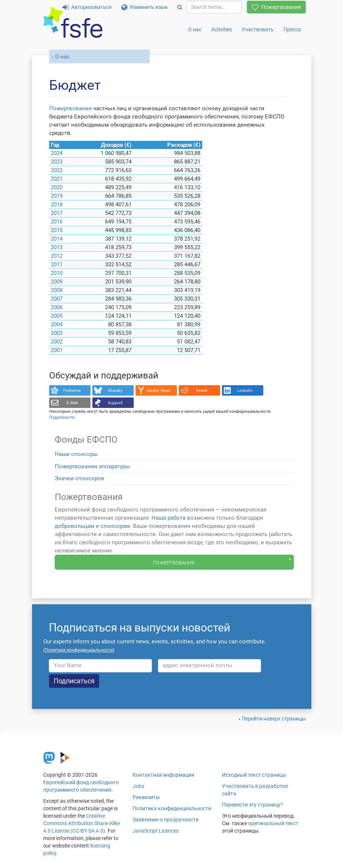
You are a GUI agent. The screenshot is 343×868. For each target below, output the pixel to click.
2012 (57, 256)
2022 (57, 170)
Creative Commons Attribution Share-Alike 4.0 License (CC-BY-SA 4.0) (82, 823)
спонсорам (115, 526)
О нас (195, 29)
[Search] (180, 7)
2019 (57, 196)
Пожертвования (276, 7)
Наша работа (169, 518)
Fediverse (72, 390)
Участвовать (258, 29)
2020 (57, 187)
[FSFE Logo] (73, 23)
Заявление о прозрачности (166, 820)
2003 (57, 333)
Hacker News (159, 390)
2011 (57, 264)
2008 (57, 290)
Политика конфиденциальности (172, 808)
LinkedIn (245, 390)
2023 (57, 162)
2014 (57, 239)
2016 (57, 222)
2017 (57, 213)
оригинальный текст (273, 823)
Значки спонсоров (80, 478)
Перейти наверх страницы (274, 719)
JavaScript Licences (156, 831)
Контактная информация (163, 775)
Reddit (202, 390)
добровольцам (74, 526)
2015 (57, 230)
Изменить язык (145, 7)
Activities (222, 29)
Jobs (138, 786)
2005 (57, 316)
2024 (57, 153)
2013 (57, 247)
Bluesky (115, 390)
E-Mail (72, 403)
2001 (57, 350)
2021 (57, 179)
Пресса (292, 29)
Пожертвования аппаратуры (92, 466)
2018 (57, 205)
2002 (57, 342)
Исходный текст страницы (254, 775)
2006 (57, 307)
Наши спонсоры (76, 454)
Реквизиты (146, 797)
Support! (115, 403)
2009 (57, 282)
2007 (57, 299)
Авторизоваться (87, 7)
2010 (57, 273)
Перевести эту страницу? (253, 805)
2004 (57, 324)
